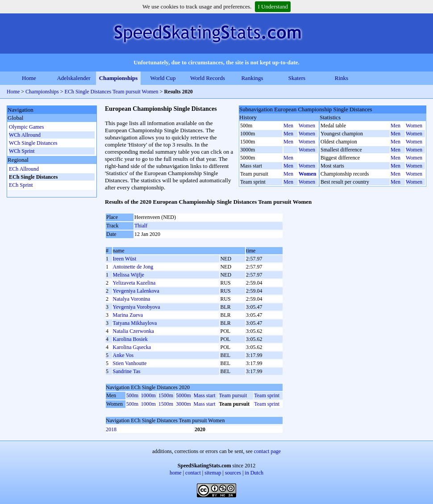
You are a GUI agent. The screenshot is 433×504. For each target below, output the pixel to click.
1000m (148, 395)
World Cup (163, 78)
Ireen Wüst (125, 259)
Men (288, 126)
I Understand (273, 6)
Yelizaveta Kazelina (134, 283)
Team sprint (267, 395)
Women (307, 126)
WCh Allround (25, 135)
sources (233, 473)
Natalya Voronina (132, 299)
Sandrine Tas (127, 371)
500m (132, 395)
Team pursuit (233, 395)
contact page (267, 451)
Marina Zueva (128, 315)
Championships (119, 78)
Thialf (141, 226)
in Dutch (254, 473)
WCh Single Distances (33, 143)
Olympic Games (26, 127)
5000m (183, 395)
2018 (111, 429)
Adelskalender (73, 78)
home (176, 473)
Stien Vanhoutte (130, 363)
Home (29, 78)
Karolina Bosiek (130, 339)
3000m (183, 404)
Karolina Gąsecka (132, 347)
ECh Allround (24, 169)
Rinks (341, 78)
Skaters (297, 78)
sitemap (213, 473)
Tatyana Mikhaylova (135, 323)
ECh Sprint (21, 185)
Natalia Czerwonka (133, 331)
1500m (166, 395)
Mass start (205, 395)
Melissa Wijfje (129, 275)
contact (193, 473)
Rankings (252, 78)
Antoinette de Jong (133, 267)
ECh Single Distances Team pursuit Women (112, 92)
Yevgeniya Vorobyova (137, 307)
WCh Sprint (22, 151)
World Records (208, 78)
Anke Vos (123, 355)
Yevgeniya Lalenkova (136, 291)
